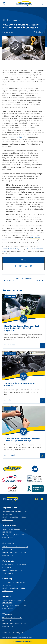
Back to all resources (11, 20)
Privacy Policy (7, 637)
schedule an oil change (11, 249)
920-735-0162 (7, 550)
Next (40, 280)
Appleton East (9, 525)
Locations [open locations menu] (4, 4)
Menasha (7, 596)
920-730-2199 (7, 532)
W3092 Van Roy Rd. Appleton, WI (14, 529)
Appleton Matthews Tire (17, 137)
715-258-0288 (7, 621)
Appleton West (10, 508)
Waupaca (7, 614)
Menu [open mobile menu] (43, 4)
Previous (9, 280)
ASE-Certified (27, 637)
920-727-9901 (7, 603)
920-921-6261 (7, 568)
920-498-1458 (7, 585)
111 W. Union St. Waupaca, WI (12, 618)
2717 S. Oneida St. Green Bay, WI (14, 582)
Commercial (8, 543)
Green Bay (7, 579)
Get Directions (8, 520)
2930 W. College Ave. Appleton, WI (14, 511)
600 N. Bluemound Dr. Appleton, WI (15, 547)
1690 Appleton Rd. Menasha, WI (14, 600)
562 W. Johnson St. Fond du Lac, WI (15, 565)
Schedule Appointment (23, 641)
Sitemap (14, 637)
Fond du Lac (8, 561)
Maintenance (8, 32)
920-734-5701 (7, 514)
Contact (20, 637)
